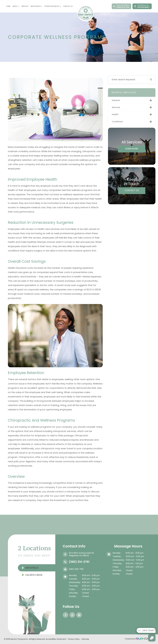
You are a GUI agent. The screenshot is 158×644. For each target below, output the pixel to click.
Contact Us (68, 6)
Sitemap (85, 639)
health (115, 115)
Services (25, 6)
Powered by (138, 639)
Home (8, 6)
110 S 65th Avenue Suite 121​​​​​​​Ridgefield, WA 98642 (81, 554)
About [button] (16, 6)
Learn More (132, 149)
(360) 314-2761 (121, 6)
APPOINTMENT (142, 6)
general (116, 100)
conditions (118, 122)
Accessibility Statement (56, 639)
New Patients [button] (36, 6)
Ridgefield (32, 568)
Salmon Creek (34, 575)
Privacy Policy (74, 639)
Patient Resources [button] (53, 6)
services (116, 108)
